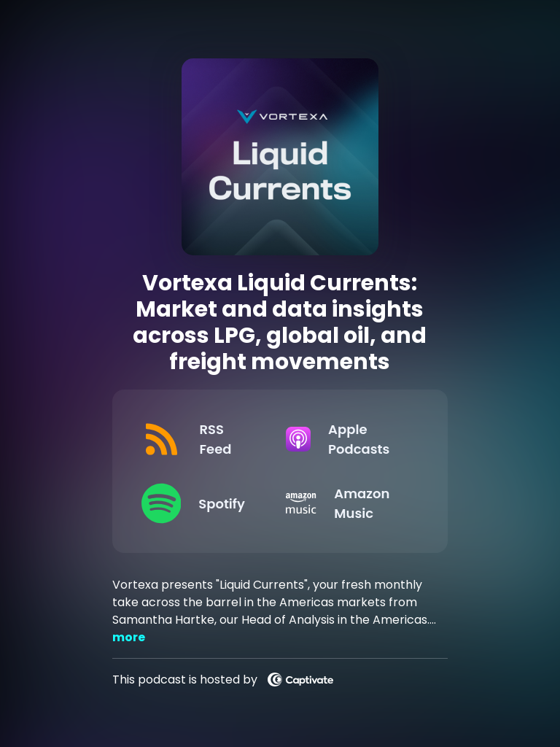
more (129, 637)
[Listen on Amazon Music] (346, 503)
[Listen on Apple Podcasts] (346, 439)
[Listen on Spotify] (202, 503)
